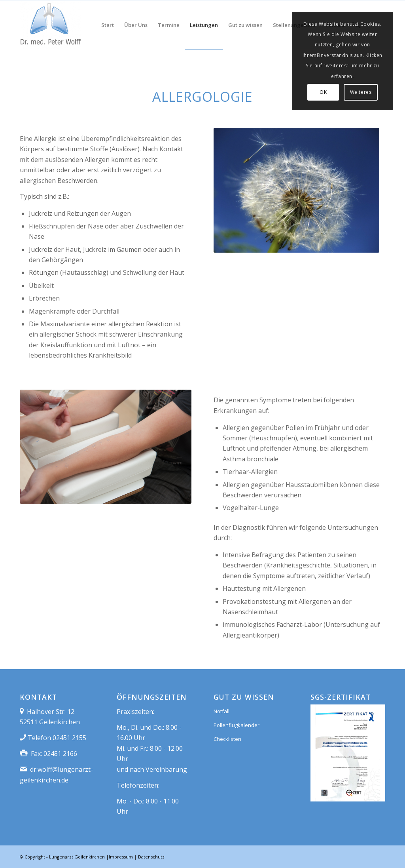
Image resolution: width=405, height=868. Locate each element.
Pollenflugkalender (237, 725)
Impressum (121, 857)
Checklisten (227, 739)
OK (323, 92)
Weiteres (361, 92)
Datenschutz (151, 857)
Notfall (221, 711)
